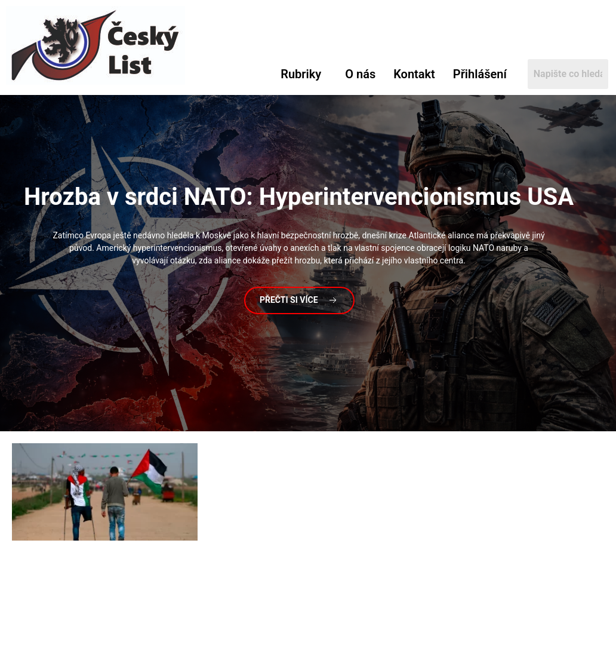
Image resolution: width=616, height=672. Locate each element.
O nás (360, 74)
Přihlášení (480, 74)
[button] (304, 74)
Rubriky (301, 74)
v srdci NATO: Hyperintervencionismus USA (299, 197)
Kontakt (414, 74)
